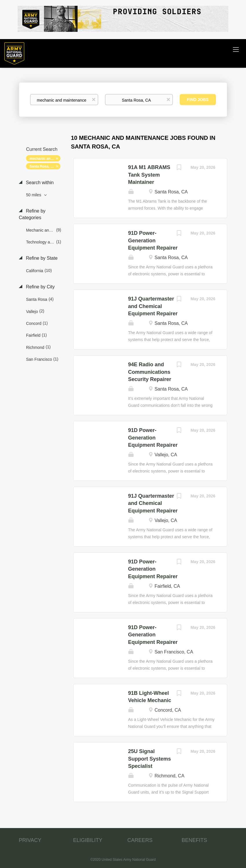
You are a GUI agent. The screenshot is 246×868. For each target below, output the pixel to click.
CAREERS (140, 840)
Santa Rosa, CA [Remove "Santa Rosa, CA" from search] (42, 166)
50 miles (34, 195)
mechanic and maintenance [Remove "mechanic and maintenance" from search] (45, 159)
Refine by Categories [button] (32, 214)
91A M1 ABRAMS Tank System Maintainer (149, 175)
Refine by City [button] (40, 287)
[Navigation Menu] (236, 49)
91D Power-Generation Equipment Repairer (153, 240)
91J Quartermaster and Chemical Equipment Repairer (153, 306)
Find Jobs (198, 100)
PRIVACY (30, 840)
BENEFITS (194, 840)
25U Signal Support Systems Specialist (150, 759)
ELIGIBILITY (88, 840)
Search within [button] (39, 183)
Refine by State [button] (41, 258)
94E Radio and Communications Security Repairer (150, 372)
